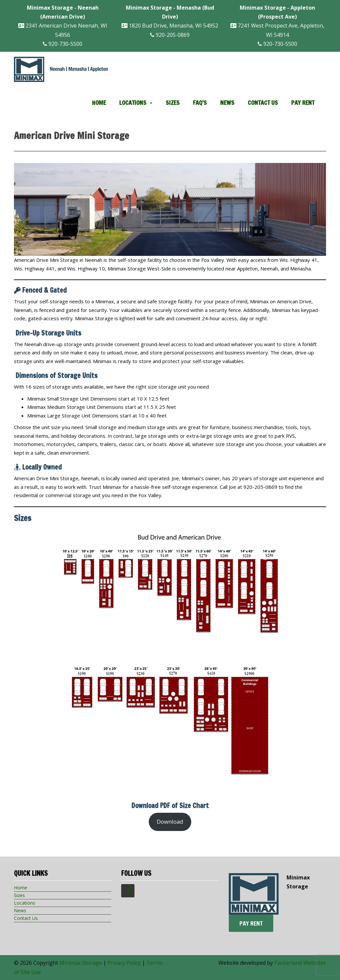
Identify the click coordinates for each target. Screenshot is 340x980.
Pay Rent (303, 103)
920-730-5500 (63, 44)
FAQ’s (200, 103)
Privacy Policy (124, 963)
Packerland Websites (300, 963)
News (227, 103)
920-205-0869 (170, 35)
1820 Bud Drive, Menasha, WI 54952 (170, 17)
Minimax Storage (81, 963)
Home (99, 103)
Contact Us (263, 103)
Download (170, 822)
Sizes (173, 103)
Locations (133, 103)
